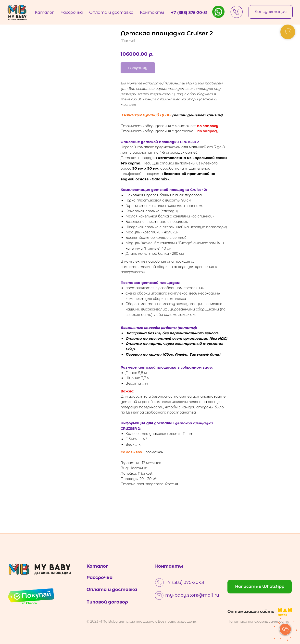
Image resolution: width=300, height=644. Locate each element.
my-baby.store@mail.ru (192, 595)
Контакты (169, 566)
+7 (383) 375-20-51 (185, 582)
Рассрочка (100, 577)
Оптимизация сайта (251, 611)
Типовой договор (107, 602)
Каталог (97, 566)
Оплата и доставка (112, 590)
